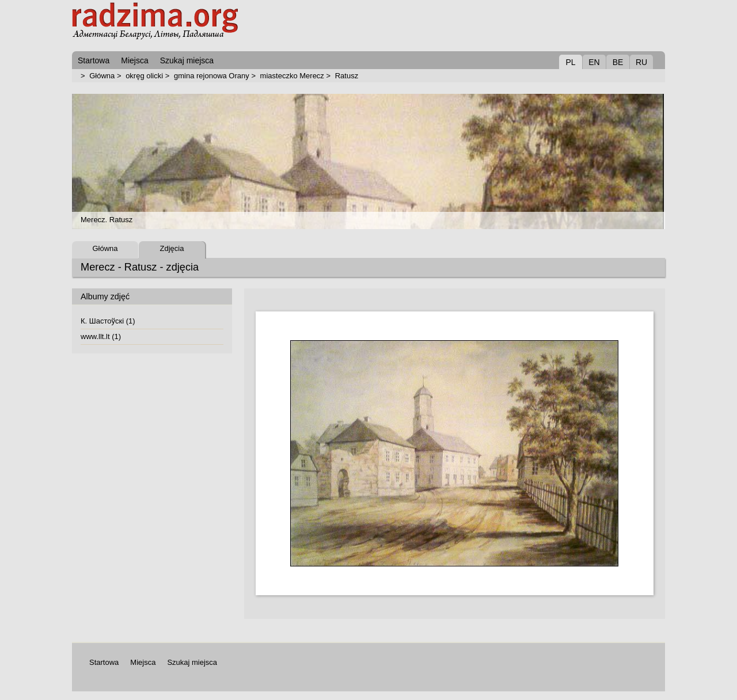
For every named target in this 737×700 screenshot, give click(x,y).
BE (618, 62)
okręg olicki (144, 76)
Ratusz (347, 76)
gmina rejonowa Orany (212, 76)
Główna (102, 76)
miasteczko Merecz (292, 76)
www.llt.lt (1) (101, 336)
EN (594, 62)
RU (641, 62)
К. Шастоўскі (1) (108, 321)
